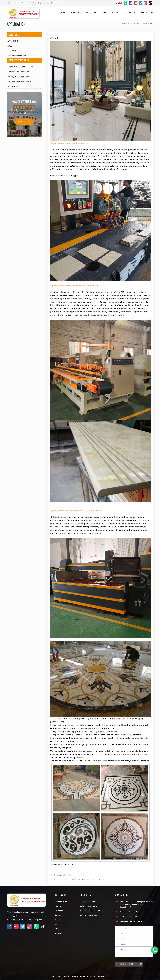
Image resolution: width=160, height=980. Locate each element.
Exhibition (59, 910)
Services (58, 915)
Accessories (13, 86)
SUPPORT (12, 51)
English (119, 3)
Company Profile (62, 901)
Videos (58, 924)
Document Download (17, 55)
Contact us (24, 122)
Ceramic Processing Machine (20, 67)
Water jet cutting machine (19, 76)
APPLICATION (147, 23)
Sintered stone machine (18, 71)
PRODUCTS (91, 13)
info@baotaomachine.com (48, 3)
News (57, 928)
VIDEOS (115, 13)
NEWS (104, 13)
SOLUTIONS (129, 13)
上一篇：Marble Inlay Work (61, 875)
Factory (58, 906)
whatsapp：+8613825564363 (132, 921)
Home (125, 23)
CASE (10, 46)
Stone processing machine (19, 81)
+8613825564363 (19, 3)
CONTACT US (146, 13)
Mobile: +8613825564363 (130, 912)
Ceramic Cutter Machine (89, 901)
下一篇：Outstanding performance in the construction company (75, 879)
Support (58, 919)
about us (76, 13)
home (63, 13)
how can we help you (24, 102)
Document (59, 933)
